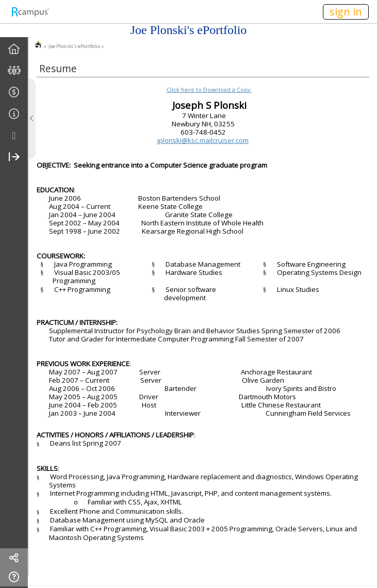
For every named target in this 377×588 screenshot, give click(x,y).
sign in (346, 12)
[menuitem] (14, 49)
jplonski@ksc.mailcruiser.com (203, 140)
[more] (14, 136)
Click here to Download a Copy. (209, 90)
